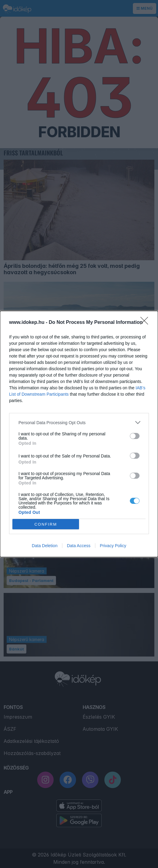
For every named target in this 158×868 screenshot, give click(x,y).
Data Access (79, 546)
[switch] (135, 436)
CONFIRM (46, 524)
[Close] (146, 323)
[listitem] (79, 422)
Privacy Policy (113, 546)
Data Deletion (45, 546)
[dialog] (79, 434)
